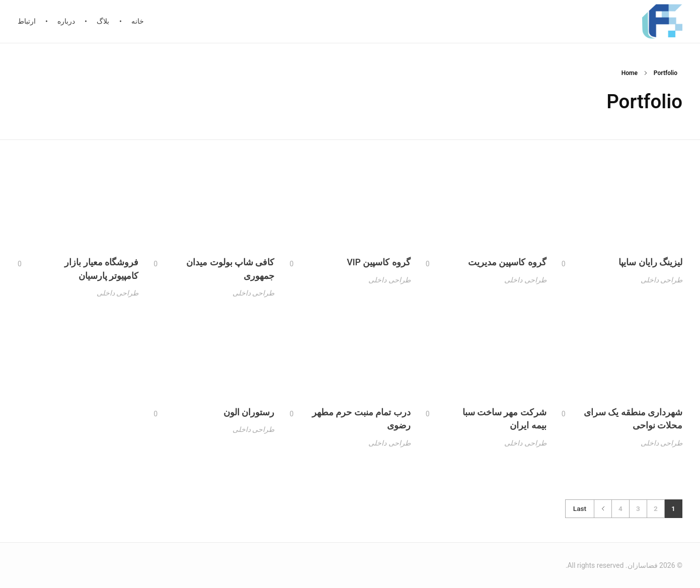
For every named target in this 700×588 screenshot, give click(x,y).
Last (580, 508)
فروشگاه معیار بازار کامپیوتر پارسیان (101, 279)
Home (630, 73)
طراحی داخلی (662, 281)
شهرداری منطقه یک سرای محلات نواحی (633, 431)
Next (603, 509)
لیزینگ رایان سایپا (650, 265)
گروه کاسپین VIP (379, 267)
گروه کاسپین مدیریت (507, 266)
